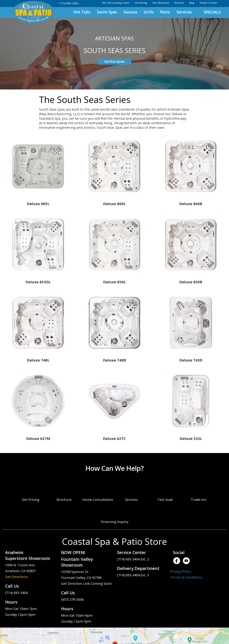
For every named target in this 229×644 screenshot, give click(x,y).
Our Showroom (161, 3)
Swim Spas (107, 12)
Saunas (130, 12)
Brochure (64, 500)
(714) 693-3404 (16, 593)
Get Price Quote (114, 62)
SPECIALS (212, 12)
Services (184, 12)
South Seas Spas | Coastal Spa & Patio (33, 12)
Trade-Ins (199, 500)
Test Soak (165, 500)
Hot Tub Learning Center (116, 3)
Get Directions (17, 577)
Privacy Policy (181, 571)
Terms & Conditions (186, 577)
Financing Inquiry (115, 522)
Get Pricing (141, 3)
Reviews (179, 3)
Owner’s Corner (208, 3)
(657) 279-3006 (72, 599)
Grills (149, 12)
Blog (192, 3)
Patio (165, 12)
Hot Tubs (82, 12)
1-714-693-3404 (68, 3)
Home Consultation (98, 500)
